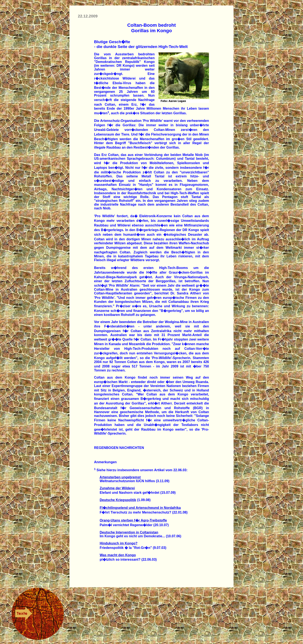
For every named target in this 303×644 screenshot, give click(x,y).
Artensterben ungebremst (120, 477)
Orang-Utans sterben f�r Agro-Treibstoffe (133, 520)
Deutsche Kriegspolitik (118, 500)
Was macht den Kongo (118, 555)
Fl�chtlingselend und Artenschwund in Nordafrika (140, 508)
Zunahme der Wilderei (117, 488)
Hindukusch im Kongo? (119, 543)
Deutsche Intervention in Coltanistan (129, 532)
